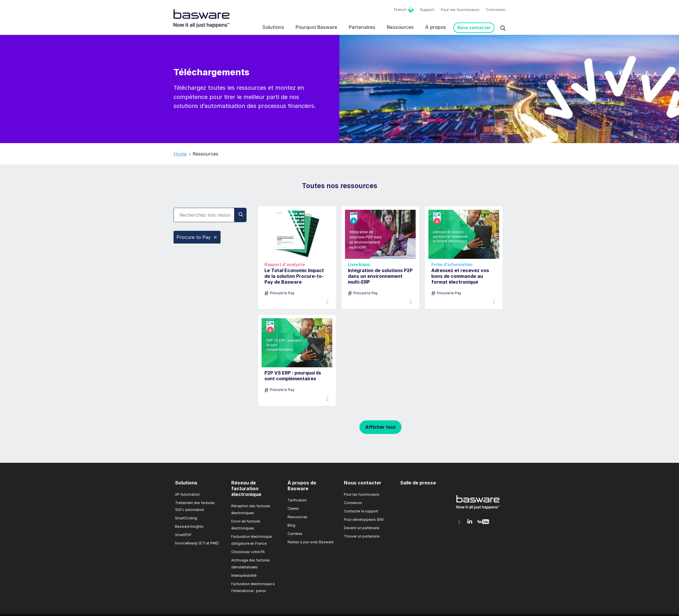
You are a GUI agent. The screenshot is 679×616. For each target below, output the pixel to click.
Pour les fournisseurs (460, 10)
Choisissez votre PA (248, 552)
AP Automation (187, 494)
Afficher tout (380, 427)
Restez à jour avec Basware (310, 542)
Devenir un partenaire (361, 528)
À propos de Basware (302, 486)
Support (427, 10)
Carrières (295, 534)
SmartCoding (186, 518)
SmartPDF (183, 535)
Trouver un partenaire (362, 536)
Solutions (273, 27)
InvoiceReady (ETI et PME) (197, 543)
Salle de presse (418, 483)
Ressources (400, 27)
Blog (291, 525)
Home (180, 154)
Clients (293, 509)
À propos (436, 27)
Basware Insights (189, 526)
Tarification (297, 500)
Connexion (496, 10)
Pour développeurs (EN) (364, 519)
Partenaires (362, 27)
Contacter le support (361, 511)
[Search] (210, 215)
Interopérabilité (244, 575)
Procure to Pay (197, 237)
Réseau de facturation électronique (246, 488)
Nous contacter (474, 28)
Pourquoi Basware (316, 27)
